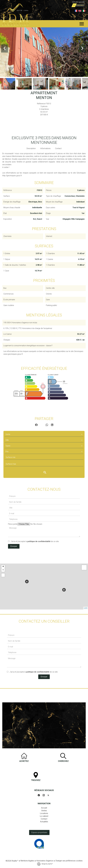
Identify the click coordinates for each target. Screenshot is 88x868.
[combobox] (44, 434)
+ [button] (3, 567)
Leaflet (86, 608)
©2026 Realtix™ (12, 861)
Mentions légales (27, 861)
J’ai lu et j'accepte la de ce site (35, 541)
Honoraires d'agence (45, 861)
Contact (58, 148)
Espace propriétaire (39, 832)
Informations (45, 148)
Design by (47, 864)
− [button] (3, 570)
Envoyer (14, 546)
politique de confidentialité (39, 541)
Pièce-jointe (13, 524)
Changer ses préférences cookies (69, 861)
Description (31, 148)
